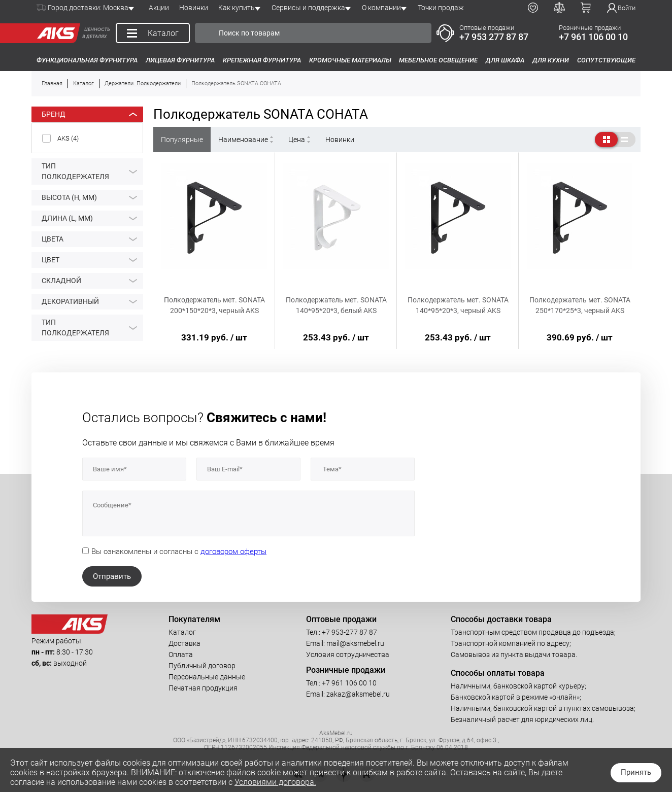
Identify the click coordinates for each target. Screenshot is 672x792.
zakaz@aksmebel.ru (358, 694)
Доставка (184, 643)
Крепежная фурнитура (262, 60)
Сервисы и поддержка (308, 8)
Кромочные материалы (350, 60)
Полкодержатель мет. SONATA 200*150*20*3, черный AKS (214, 305)
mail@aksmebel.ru (355, 643)
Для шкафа (505, 60)
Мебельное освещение (438, 60)
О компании (381, 8)
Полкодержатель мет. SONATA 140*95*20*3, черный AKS (458, 305)
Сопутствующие (606, 60)
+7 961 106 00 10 (593, 37)
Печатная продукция (203, 688)
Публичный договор (202, 666)
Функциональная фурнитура (87, 60)
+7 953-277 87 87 (349, 632)
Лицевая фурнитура (180, 60)
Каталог (182, 632)
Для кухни (551, 60)
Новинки (194, 8)
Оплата (181, 655)
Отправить (112, 576)
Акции (159, 8)
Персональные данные (207, 677)
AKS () (68, 138)
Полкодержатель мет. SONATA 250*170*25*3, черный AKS (580, 305)
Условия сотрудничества (348, 655)
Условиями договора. (275, 782)
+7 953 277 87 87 (494, 37)
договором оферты (233, 552)
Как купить (237, 8)
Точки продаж (441, 8)
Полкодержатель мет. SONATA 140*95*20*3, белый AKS (336, 305)
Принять (636, 772)
